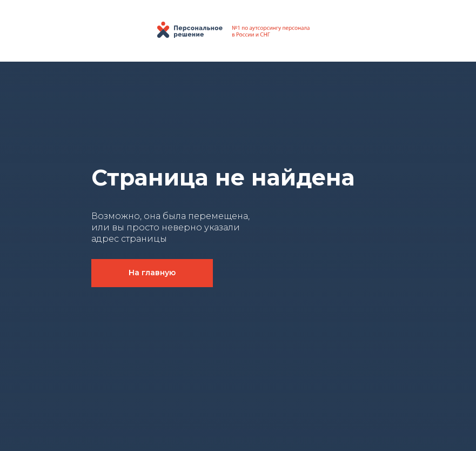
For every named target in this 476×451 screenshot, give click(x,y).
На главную (152, 273)
